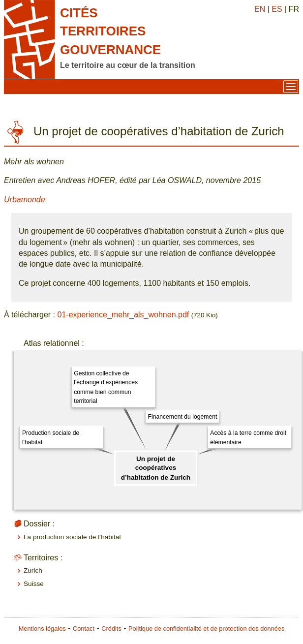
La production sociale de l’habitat (72, 537)
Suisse (34, 584)
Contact (84, 629)
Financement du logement (183, 417)
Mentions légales (42, 629)
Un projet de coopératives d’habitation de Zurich (156, 468)
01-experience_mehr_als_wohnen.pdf (123, 315)
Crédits (111, 629)
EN (260, 9)
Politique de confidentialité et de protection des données (206, 629)
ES (277, 9)
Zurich (33, 570)
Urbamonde (25, 199)
